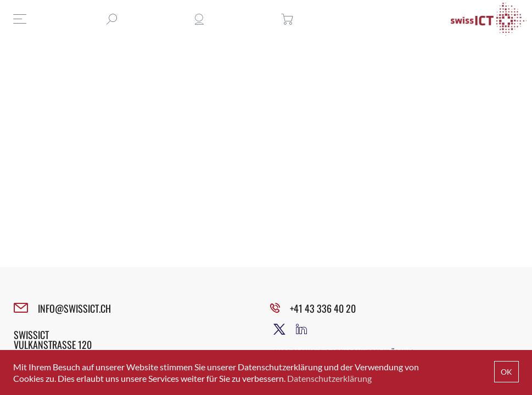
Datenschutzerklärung (329, 378)
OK (506, 372)
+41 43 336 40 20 (323, 308)
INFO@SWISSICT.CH (74, 308)
